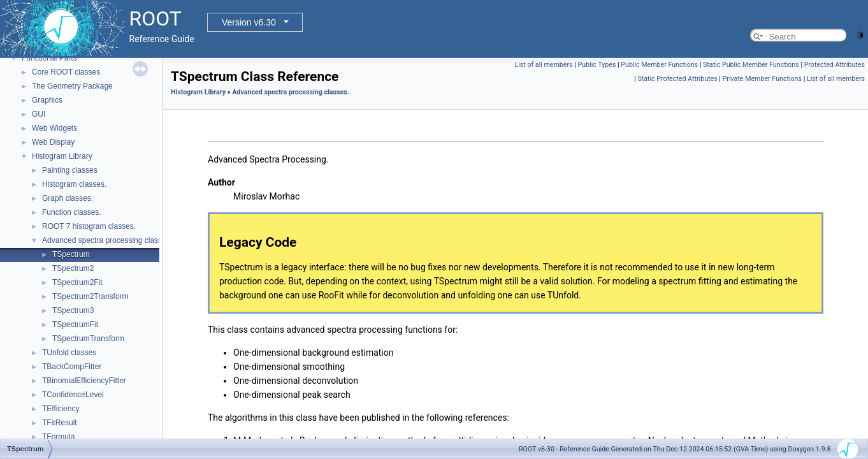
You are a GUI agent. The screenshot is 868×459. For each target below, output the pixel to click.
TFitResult (60, 423)
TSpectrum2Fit (77, 282)
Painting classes (70, 170)
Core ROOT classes (66, 72)
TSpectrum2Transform (90, 296)
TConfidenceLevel (73, 395)
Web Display (53, 142)
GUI (39, 114)
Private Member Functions (762, 79)
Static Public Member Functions (751, 65)
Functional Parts (49, 58)
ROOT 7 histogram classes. (89, 226)
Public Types (597, 65)
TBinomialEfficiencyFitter (84, 381)
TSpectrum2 (73, 268)
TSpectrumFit (75, 324)
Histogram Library (62, 156)
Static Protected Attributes (677, 79)
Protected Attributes (835, 65)
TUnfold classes (69, 353)
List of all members (543, 65)
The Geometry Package (72, 86)
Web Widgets (54, 128)
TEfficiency (61, 409)
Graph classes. (68, 198)
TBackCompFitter (72, 367)
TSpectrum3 (73, 310)
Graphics (47, 100)
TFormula (58, 437)
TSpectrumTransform (88, 339)
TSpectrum (71, 254)
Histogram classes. (74, 184)
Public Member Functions (659, 65)
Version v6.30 (249, 22)
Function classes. (72, 212)
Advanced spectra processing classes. (107, 240)
